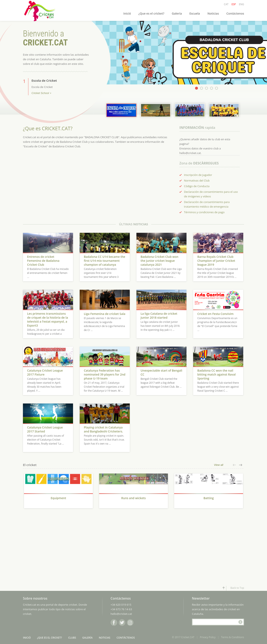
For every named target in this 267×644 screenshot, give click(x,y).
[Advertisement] (58, 549)
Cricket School (40, 93)
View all (219, 465)
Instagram (130, 623)
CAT (226, 4)
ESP (234, 4)
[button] (235, 465)
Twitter (122, 623)
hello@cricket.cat (121, 614)
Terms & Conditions (233, 637)
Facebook (114, 623)
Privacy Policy (208, 637)
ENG (242, 4)
